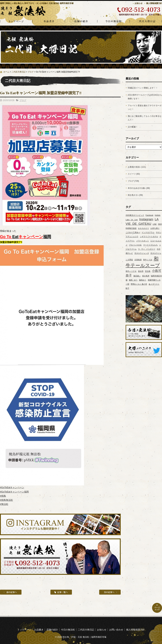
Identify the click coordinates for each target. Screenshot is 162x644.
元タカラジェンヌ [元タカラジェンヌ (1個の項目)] (142, 253)
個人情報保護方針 (154, 3)
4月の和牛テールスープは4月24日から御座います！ (145, 97)
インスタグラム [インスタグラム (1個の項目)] (148, 232)
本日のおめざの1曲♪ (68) (139, 188)
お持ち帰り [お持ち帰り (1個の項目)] (155, 228)
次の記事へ (110, 592)
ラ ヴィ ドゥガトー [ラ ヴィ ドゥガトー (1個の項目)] (147, 249)
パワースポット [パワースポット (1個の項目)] (143, 241)
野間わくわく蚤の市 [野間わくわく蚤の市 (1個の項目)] (139, 284)
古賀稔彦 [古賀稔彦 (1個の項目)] (138, 260)
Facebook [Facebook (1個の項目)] (150, 215)
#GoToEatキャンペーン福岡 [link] (14, 492)
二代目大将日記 (146, 21)
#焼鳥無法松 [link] (6, 500)
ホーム (6, 72)
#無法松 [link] (4, 504)
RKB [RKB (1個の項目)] (160, 224)
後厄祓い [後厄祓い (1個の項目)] (137, 276)
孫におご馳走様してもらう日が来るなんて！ (145, 118)
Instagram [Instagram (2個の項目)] (146, 219)
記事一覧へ (61, 592)
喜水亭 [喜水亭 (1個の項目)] (141, 271)
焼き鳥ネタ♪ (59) (135, 195)
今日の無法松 (113, 21)
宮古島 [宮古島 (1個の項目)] (148, 271)
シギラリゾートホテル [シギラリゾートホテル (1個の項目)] (149, 237)
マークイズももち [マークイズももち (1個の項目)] (150, 245)
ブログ (31, 72)
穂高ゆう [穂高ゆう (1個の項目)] (143, 280)
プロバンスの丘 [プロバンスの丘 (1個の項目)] (135, 245)
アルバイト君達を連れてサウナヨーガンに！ (145, 107)
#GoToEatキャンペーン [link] (12, 487)
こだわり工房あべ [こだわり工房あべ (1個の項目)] (133, 232)
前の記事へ (11, 592)
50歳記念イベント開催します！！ (143, 88)
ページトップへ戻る (157, 608)
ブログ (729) (133, 181)
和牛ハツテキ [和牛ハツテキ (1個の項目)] (131, 271)
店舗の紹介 (81, 21)
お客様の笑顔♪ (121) (137, 167)
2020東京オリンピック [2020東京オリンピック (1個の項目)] (135, 215)
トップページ (16, 21)
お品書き (49, 21)
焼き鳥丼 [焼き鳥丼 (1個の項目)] (146, 276)
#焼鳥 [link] (3, 496)
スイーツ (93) (134, 174)
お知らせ (139, 3)
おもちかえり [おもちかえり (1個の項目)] (143, 228)
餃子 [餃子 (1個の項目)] (127, 288)
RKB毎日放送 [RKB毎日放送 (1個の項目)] (131, 228)
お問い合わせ (116, 630)
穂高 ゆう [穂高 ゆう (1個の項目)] (133, 280)
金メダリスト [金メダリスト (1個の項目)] (154, 284)
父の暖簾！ (133, 127)
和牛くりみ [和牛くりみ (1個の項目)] (148, 260)
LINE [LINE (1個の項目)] (155, 224)
